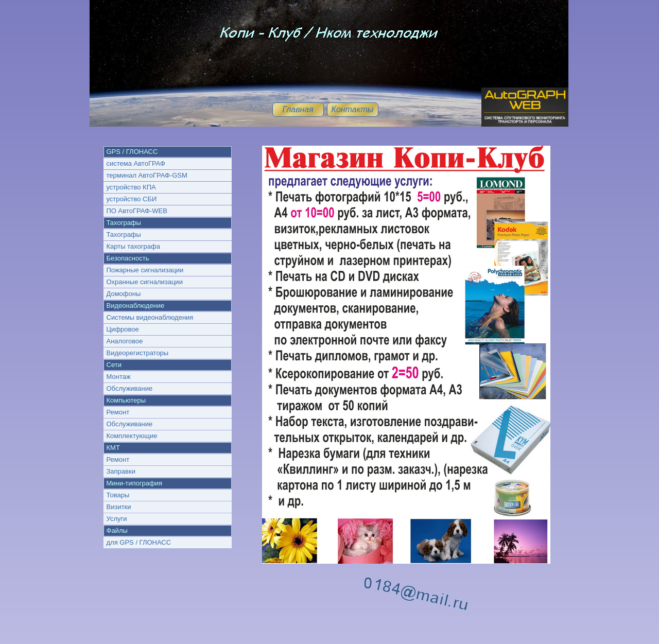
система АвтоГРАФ (136, 163)
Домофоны (124, 294)
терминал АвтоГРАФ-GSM (147, 175)
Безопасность (128, 258)
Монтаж (119, 377)
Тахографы (124, 223)
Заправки (121, 471)
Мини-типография (135, 483)
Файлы (117, 530)
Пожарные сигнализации (145, 270)
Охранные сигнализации (145, 282)
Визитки (119, 507)
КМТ (113, 448)
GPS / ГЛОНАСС (132, 152)
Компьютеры (126, 400)
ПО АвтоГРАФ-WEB (137, 211)
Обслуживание (130, 388)
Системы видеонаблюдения (150, 317)
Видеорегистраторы (138, 353)
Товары (118, 495)
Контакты (352, 109)
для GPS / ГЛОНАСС (139, 542)
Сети (114, 365)
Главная (298, 109)
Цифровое (123, 329)
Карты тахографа (133, 246)
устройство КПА (131, 187)
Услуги (117, 519)
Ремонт (118, 412)
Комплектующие (132, 436)
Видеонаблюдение (136, 306)
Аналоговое (125, 341)
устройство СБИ (132, 199)
